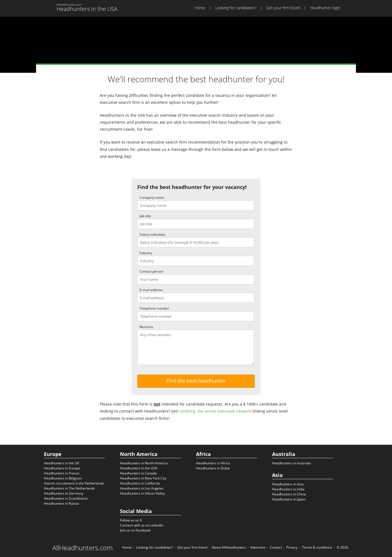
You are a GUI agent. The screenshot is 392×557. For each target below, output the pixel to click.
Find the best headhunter (196, 381)
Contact (276, 547)
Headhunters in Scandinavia (66, 498)
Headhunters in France (62, 473)
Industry (146, 253)
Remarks (146, 327)
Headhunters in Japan (289, 499)
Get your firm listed (283, 8)
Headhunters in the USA (139, 468)
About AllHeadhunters (229, 547)
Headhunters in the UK (62, 463)
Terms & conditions (317, 547)
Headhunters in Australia (291, 463)
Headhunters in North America (144, 463)
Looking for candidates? (236, 8)
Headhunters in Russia (61, 503)
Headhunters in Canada (138, 473)
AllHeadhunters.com (82, 548)
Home (200, 8)
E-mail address (151, 290)
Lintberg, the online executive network (215, 411)
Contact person (151, 271)
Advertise (258, 547)
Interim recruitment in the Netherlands (74, 483)
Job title (145, 216)
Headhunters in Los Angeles (142, 488)
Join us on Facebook (135, 530)
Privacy (292, 547)
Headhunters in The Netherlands (69, 488)
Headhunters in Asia (288, 484)
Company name (152, 197)
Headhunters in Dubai (213, 468)
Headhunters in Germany (64, 493)
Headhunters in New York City (143, 478)
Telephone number (154, 308)
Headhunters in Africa (213, 463)
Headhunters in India (288, 489)
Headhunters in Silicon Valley (142, 493)
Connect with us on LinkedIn (141, 525)
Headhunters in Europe (62, 468)
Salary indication (152, 234)
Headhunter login (325, 8)
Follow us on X (131, 520)
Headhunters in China (289, 494)
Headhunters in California (140, 483)
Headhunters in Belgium (63, 478)
